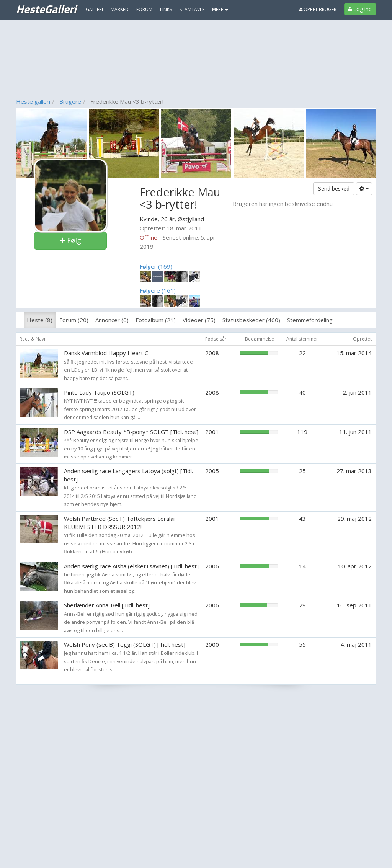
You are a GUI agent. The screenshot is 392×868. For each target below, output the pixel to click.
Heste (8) (40, 320)
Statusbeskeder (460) (251, 320)
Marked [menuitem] (120, 9)
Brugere (70, 101)
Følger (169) (156, 266)
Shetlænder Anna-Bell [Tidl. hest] (107, 605)
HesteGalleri (46, 9)
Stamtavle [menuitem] (192, 9)
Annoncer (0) (112, 320)
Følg (70, 240)
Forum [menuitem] (144, 9)
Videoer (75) (199, 320)
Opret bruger (318, 9)
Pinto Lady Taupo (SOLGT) (99, 392)
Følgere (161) (158, 290)
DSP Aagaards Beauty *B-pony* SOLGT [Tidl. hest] (131, 432)
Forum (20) (74, 320)
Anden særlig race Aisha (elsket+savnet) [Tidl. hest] (131, 566)
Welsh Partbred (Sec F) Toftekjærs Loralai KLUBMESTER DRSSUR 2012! (119, 523)
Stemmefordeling (310, 320)
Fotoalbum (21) (156, 320)
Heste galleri (33, 101)
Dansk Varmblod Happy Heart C (106, 353)
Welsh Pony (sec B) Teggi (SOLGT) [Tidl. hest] (125, 644)
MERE (220, 9)
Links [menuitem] (166, 9)
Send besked (334, 188)
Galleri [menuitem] (94, 9)
